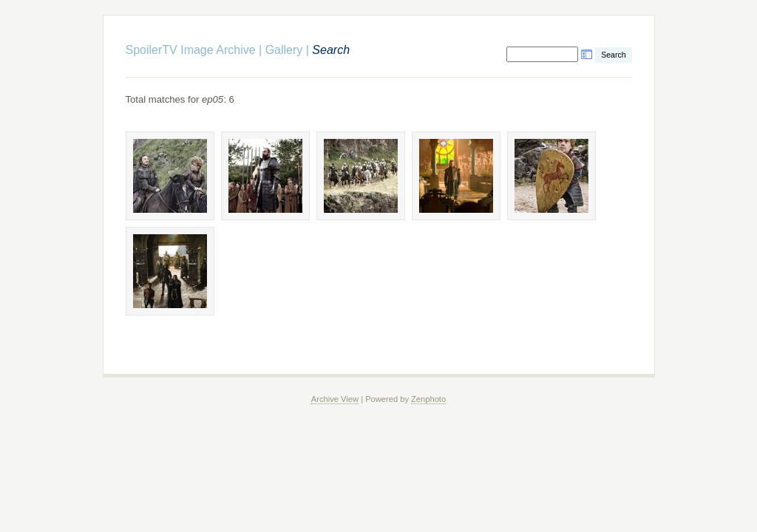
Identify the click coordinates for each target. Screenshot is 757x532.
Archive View (335, 399)
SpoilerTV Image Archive (191, 50)
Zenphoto (428, 399)
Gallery (284, 50)
